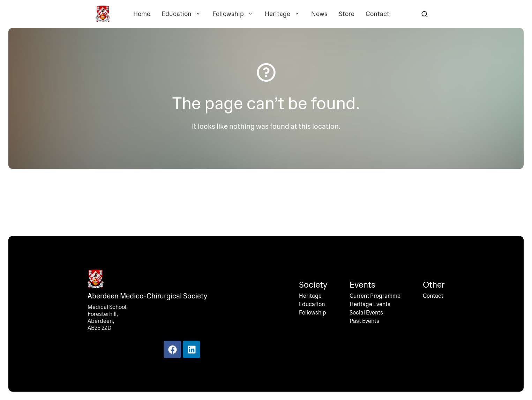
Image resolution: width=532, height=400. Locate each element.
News (319, 14)
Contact (377, 14)
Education (181, 14)
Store (347, 14)
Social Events (366, 313)
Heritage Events (370, 304)
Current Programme (375, 296)
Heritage (282, 14)
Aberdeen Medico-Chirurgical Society (147, 296)
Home (142, 14)
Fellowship (233, 14)
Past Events (364, 321)
